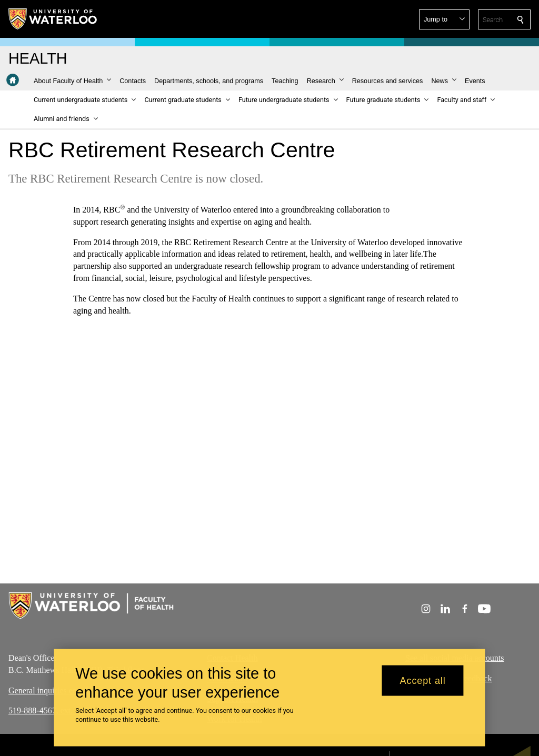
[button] (444, 19)
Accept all (423, 680)
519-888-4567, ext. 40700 (52, 710)
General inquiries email (48, 690)
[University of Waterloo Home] (53, 19)
